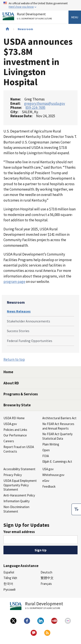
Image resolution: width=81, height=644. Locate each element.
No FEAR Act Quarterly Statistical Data (57, 436)
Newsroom (25, 29)
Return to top (14, 359)
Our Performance (15, 435)
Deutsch (46, 572)
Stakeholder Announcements (29, 321)
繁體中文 (47, 578)
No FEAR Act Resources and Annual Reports (58, 426)
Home (8, 372)
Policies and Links (15, 430)
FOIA (46, 456)
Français (46, 584)
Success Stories (18, 331)
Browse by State (17, 405)
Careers (9, 441)
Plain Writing (51, 444)
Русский (9, 589)
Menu (75, 17)
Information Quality (17, 501)
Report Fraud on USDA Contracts (19, 449)
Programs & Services (21, 394)
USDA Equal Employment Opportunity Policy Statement (20, 485)
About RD (11, 383)
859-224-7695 (35, 108)
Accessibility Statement (19, 469)
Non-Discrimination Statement (16, 509)
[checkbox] (76, 509)
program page (14, 282)
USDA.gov (10, 424)
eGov (46, 481)
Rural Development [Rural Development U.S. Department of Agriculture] (35, 17)
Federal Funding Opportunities (30, 341)
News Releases (19, 311)
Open (46, 450)
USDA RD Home (14, 418)
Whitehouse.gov (53, 475)
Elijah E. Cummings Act (57, 461)
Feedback (49, 486)
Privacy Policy (13, 475)
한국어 (8, 584)
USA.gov (48, 469)
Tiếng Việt (10, 578)
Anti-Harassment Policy (19, 495)
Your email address (19, 532)
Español (9, 572)
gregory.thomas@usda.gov (45, 103)
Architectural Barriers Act (59, 418)
